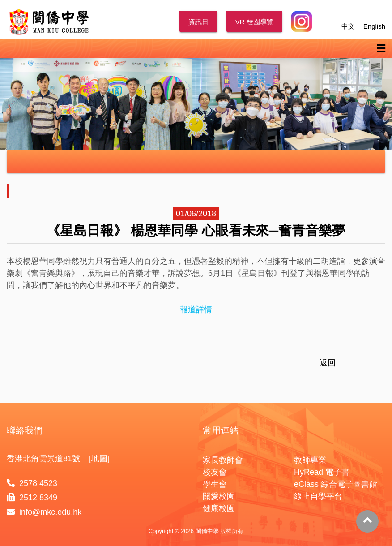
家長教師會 (223, 460)
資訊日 (198, 22)
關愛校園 (219, 496)
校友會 (215, 472)
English (374, 26)
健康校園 (219, 508)
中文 (348, 26)
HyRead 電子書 (322, 472)
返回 (328, 363)
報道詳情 (196, 310)
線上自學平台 (318, 496)
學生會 (215, 484)
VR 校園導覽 (254, 22)
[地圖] (99, 459)
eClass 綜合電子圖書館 (336, 484)
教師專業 (310, 460)
